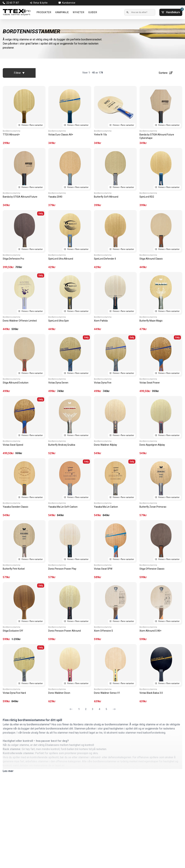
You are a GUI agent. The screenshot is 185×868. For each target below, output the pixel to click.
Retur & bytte (40, 3)
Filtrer (19, 73)
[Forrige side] (72, 709)
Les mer (8, 771)
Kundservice (69, 3)
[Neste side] (113, 709)
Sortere (166, 73)
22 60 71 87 (13, 3)
